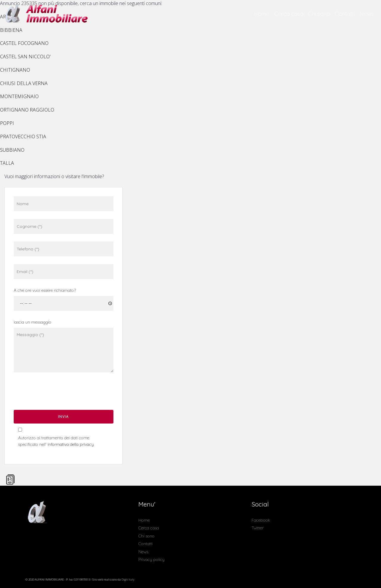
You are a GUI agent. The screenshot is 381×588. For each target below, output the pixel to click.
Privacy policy (152, 559)
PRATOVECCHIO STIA (23, 137)
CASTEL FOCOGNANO (24, 43)
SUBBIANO (12, 150)
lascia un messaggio (32, 322)
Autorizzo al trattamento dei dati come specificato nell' (56, 441)
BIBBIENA (11, 30)
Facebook (261, 520)
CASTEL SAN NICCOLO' (25, 57)
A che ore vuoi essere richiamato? (45, 290)
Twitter (257, 528)
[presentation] (57, 393)
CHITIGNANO (15, 70)
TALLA (7, 163)
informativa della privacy (71, 444)
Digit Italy (128, 580)
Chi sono (319, 14)
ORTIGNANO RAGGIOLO (27, 110)
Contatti (345, 14)
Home (261, 14)
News (367, 14)
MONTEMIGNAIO (19, 96)
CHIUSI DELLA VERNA (24, 83)
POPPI (7, 123)
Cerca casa (289, 14)
